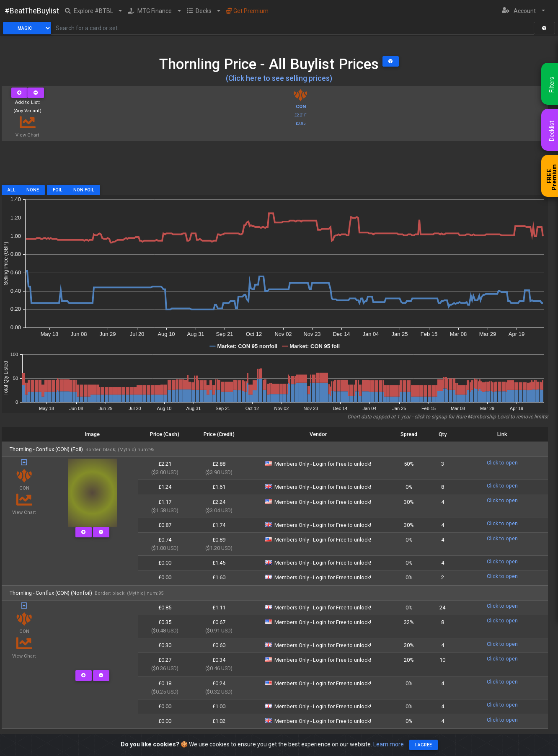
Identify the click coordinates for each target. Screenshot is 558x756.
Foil (58, 190)
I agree (424, 745)
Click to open (502, 463)
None (33, 190)
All (12, 190)
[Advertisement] (275, 166)
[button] (94, 11)
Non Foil (84, 190)
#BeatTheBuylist (32, 11)
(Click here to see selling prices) (279, 78)
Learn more (389, 744)
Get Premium (247, 11)
